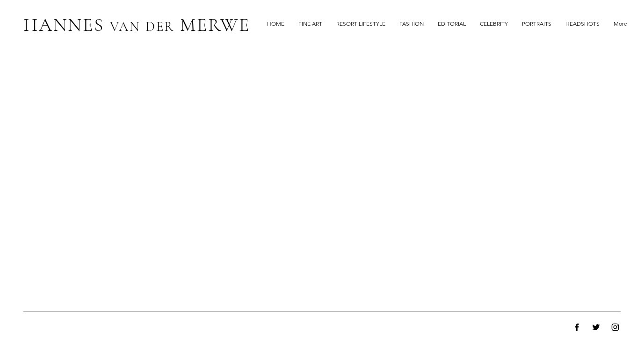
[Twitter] (596, 327)
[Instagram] (615, 327)
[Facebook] (577, 327)
